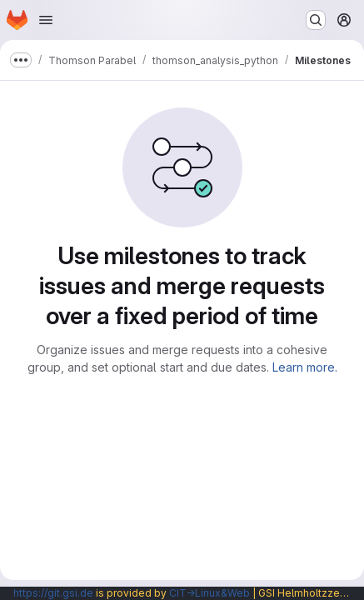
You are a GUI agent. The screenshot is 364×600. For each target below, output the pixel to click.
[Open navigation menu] (46, 20)
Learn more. (305, 367)
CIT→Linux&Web (209, 593)
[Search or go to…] (316, 20)
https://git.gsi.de (53, 593)
